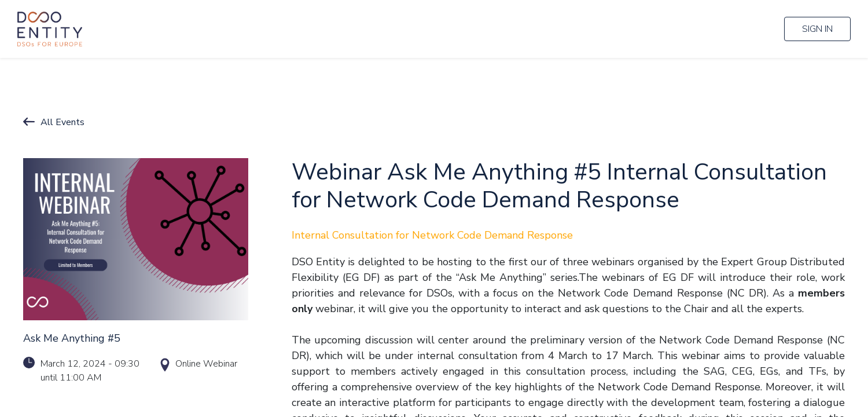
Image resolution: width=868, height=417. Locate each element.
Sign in (817, 29)
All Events (62, 122)
